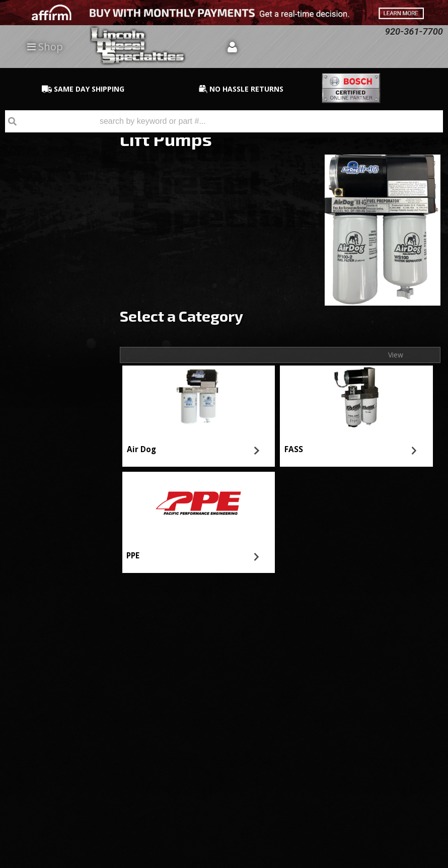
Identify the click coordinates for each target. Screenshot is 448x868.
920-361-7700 (51, 398)
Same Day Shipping (62, 249)
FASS (294, 449)
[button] (224, 121)
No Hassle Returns (61, 315)
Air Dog (141, 449)
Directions (54, 729)
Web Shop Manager (416, 860)
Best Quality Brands (64, 286)
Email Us (43, 369)
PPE (133, 556)
